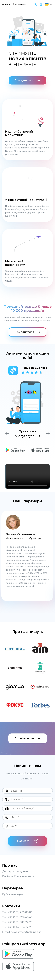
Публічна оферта (13, 894)
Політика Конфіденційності (19, 876)
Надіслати (27, 841)
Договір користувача (15, 871)
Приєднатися (27, 80)
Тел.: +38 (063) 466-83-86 (17, 912)
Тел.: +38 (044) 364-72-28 (17, 927)
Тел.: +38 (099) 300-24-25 (17, 922)
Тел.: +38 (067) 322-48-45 (17, 917)
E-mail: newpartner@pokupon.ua (22, 932)
